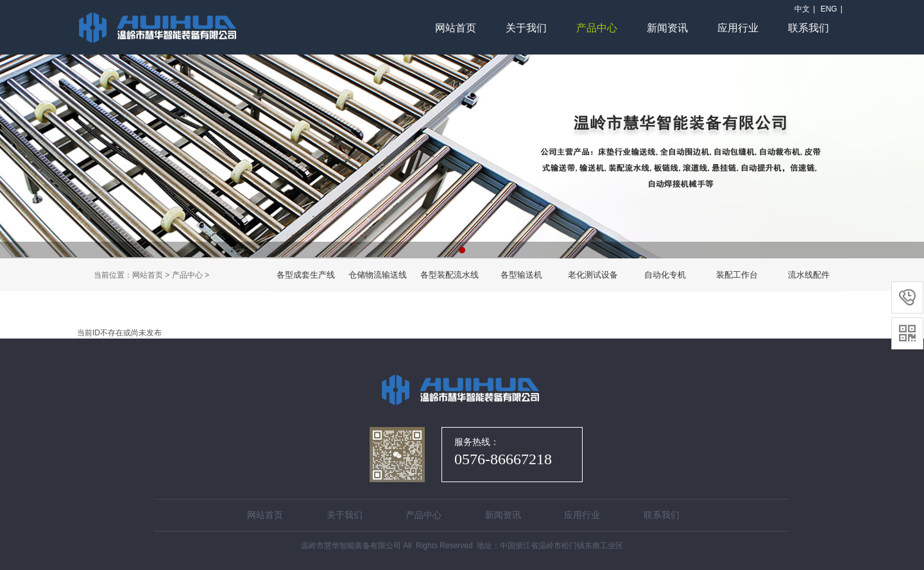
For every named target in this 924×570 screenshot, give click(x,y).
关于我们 (526, 28)
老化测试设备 (593, 275)
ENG (829, 9)
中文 (802, 9)
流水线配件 (809, 275)
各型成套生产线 (306, 275)
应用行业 (738, 28)
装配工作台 (737, 275)
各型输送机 (521, 275)
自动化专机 (665, 275)
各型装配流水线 (449, 275)
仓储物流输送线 (378, 275)
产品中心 (597, 28)
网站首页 (456, 28)
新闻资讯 (667, 28)
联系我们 (809, 28)
